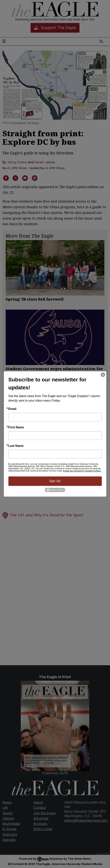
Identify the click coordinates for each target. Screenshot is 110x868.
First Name (16, 427)
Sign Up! (55, 481)
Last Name (16, 446)
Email (12, 409)
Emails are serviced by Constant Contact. (82, 471)
